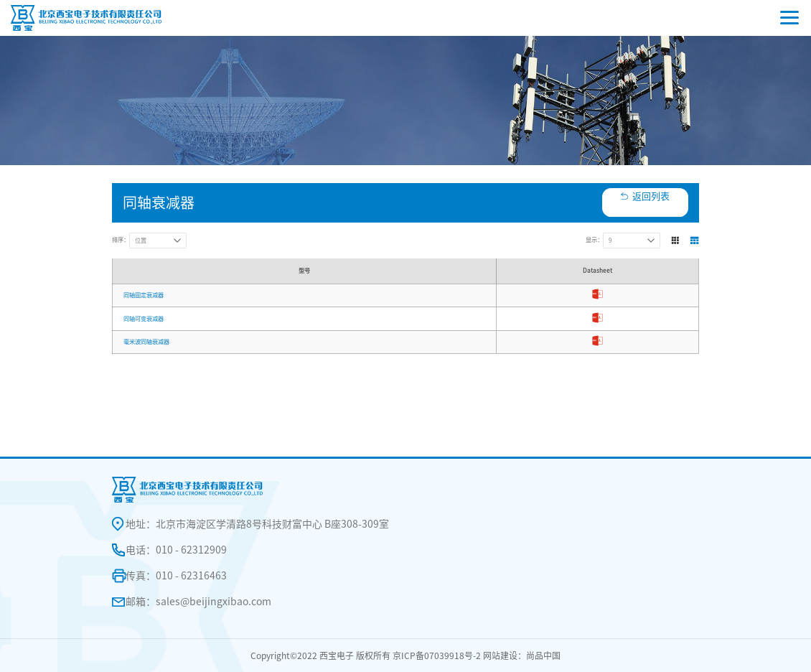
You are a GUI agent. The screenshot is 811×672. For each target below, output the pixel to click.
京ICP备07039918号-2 (437, 655)
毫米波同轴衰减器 (146, 342)
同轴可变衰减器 (144, 319)
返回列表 (651, 196)
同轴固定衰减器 (144, 295)
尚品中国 (543, 655)
